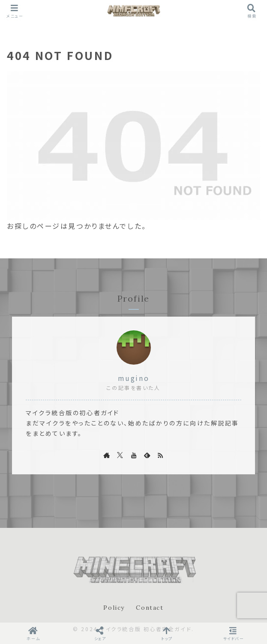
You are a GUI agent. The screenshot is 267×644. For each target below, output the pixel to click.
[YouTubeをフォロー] (134, 455)
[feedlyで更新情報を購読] (147, 455)
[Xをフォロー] (120, 455)
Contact (150, 608)
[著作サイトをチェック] (107, 455)
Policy (114, 608)
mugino (133, 378)
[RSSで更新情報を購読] (160, 455)
